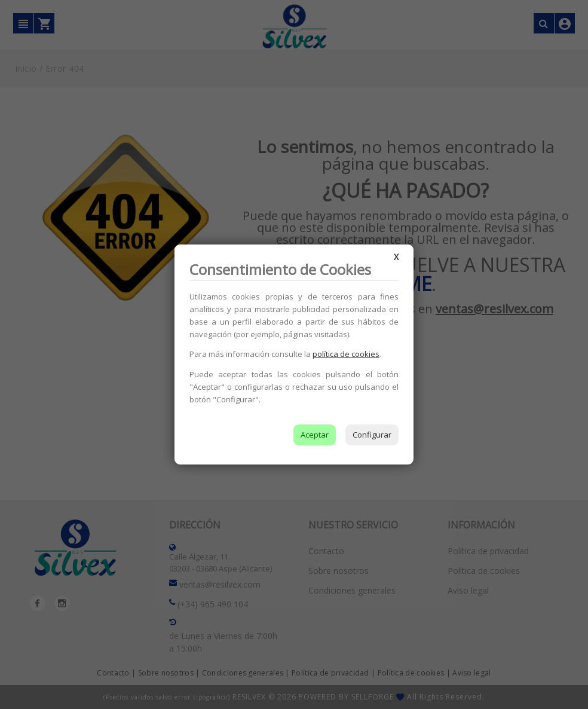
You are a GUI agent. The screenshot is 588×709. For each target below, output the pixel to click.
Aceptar (315, 435)
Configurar (372, 435)
